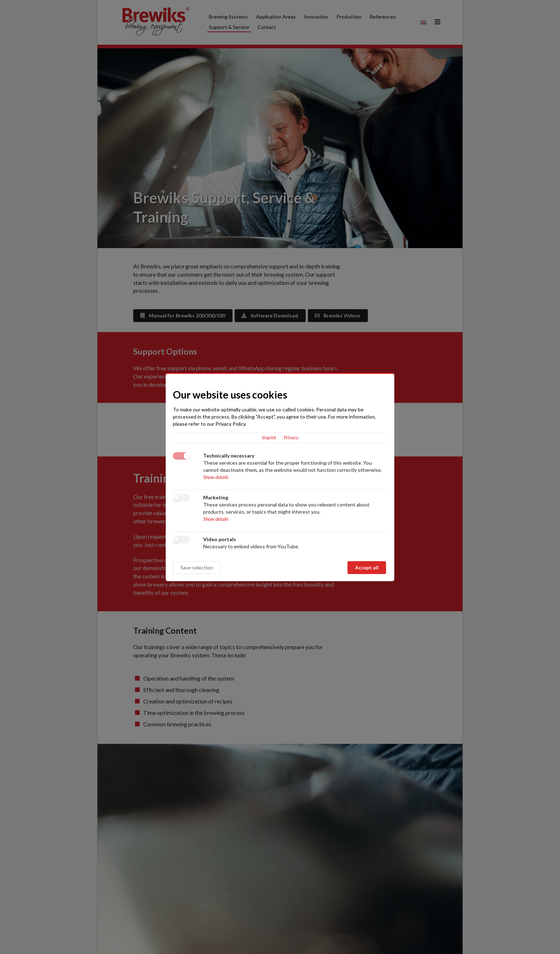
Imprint (269, 438)
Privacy (291, 438)
